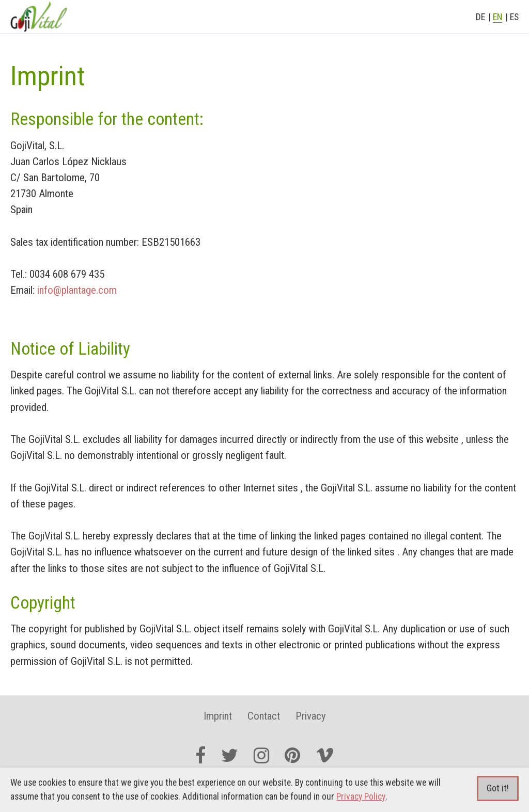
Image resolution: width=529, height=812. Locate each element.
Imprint (218, 716)
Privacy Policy (361, 797)
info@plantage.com (77, 290)
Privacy (311, 716)
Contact (264, 716)
